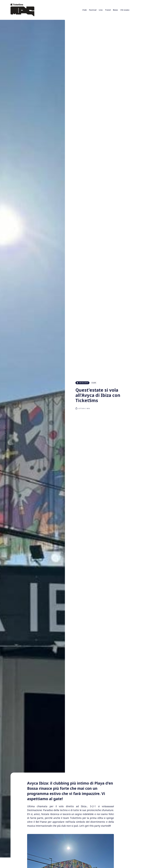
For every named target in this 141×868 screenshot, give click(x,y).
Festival (93, 10)
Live (101, 10)
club (94, 383)
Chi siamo (125, 10)
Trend (108, 10)
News (115, 10)
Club (85, 10)
